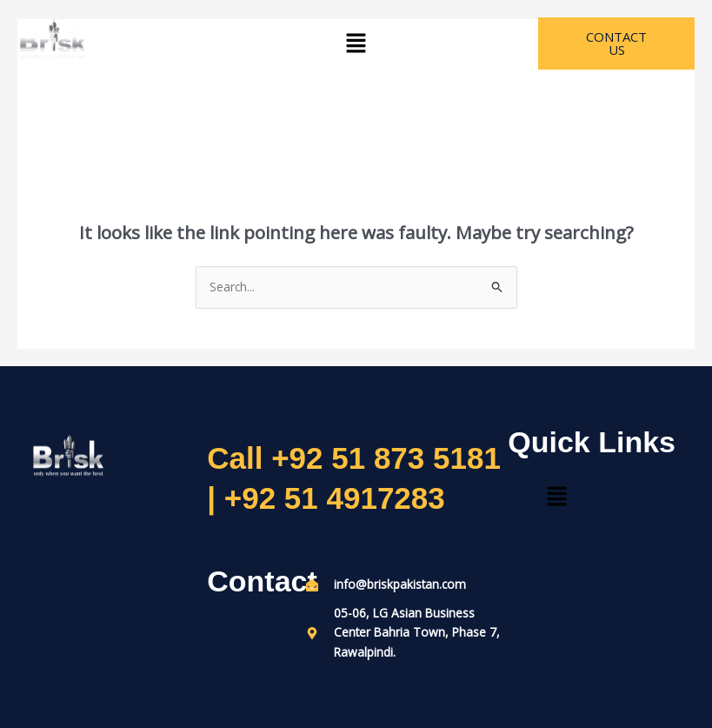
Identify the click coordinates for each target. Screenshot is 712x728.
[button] (356, 43)
